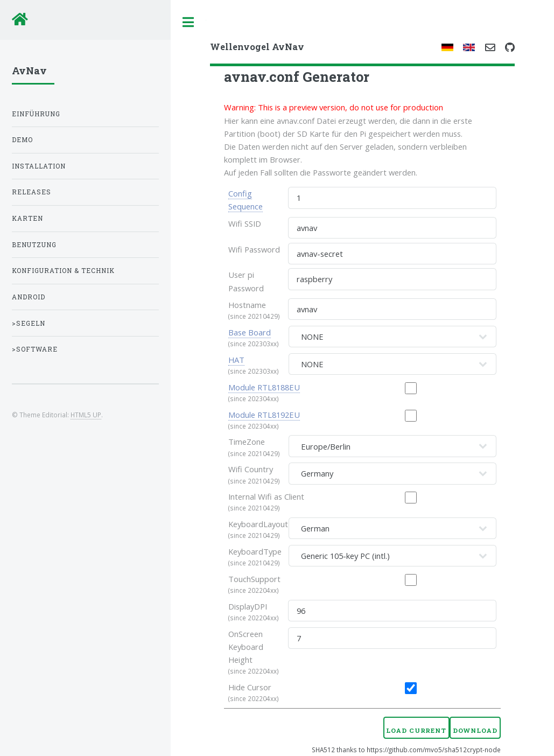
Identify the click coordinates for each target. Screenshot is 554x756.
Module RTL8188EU (264, 387)
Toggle (188, 22)
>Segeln (29, 323)
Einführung (36, 114)
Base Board (250, 332)
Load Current (416, 730)
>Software (35, 349)
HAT (236, 360)
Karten (27, 218)
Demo (22, 140)
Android (29, 297)
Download (475, 730)
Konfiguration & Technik (63, 271)
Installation (39, 166)
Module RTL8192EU (264, 415)
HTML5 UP (86, 415)
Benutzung (34, 245)
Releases (31, 192)
